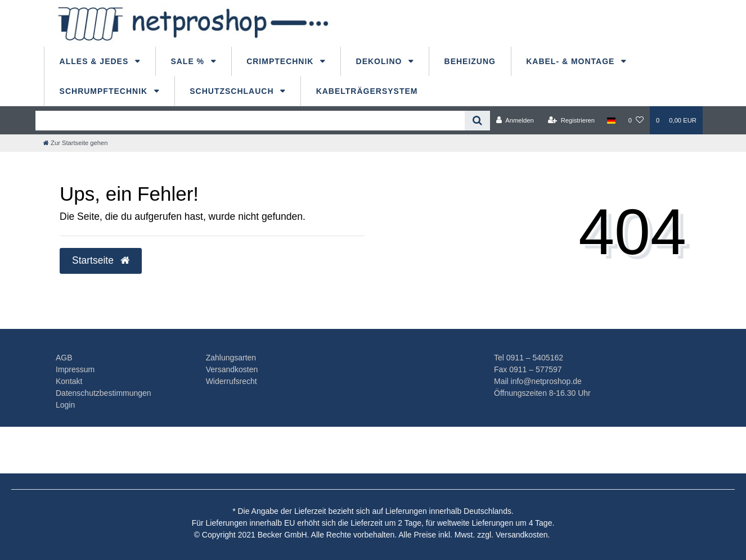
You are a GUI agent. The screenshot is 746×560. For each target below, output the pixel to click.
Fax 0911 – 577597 (528, 369)
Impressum (75, 369)
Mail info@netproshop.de (538, 381)
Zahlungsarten (231, 358)
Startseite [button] (101, 260)
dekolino (381, 61)
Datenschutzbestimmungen (104, 393)
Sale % (189, 61)
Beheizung (470, 61)
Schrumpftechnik (105, 91)
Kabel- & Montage (572, 61)
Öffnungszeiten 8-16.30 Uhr (542, 393)
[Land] (611, 120)
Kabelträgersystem (367, 91)
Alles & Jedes (96, 61)
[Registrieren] (571, 120)
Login (65, 405)
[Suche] (477, 121)
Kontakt (69, 381)
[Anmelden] (515, 120)
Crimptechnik (281, 61)
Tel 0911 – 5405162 (529, 358)
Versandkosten (232, 369)
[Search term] (250, 121)
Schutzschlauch (233, 91)
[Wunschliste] (636, 120)
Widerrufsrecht (232, 381)
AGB (64, 358)
